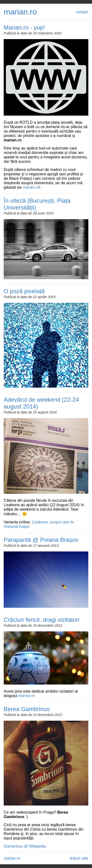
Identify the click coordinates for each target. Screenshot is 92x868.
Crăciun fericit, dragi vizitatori (41, 620)
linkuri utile (79, 858)
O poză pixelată (24, 291)
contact (82, 12)
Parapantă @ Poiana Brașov (41, 540)
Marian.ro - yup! (24, 27)
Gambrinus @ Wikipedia (25, 846)
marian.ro (20, 12)
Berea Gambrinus (27, 709)
